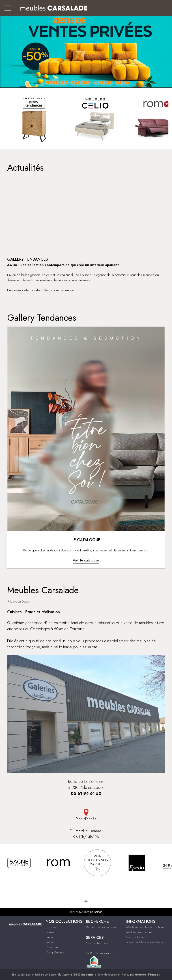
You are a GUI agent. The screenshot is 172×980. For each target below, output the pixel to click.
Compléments (55, 952)
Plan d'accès (86, 815)
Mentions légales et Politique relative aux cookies (145, 930)
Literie (50, 932)
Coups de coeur (97, 943)
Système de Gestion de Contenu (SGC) (64, 975)
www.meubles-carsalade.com (146, 942)
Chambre (52, 947)
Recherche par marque (101, 927)
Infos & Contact (137, 937)
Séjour (50, 942)
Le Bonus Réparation (100, 953)
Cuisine (51, 927)
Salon (49, 937)
